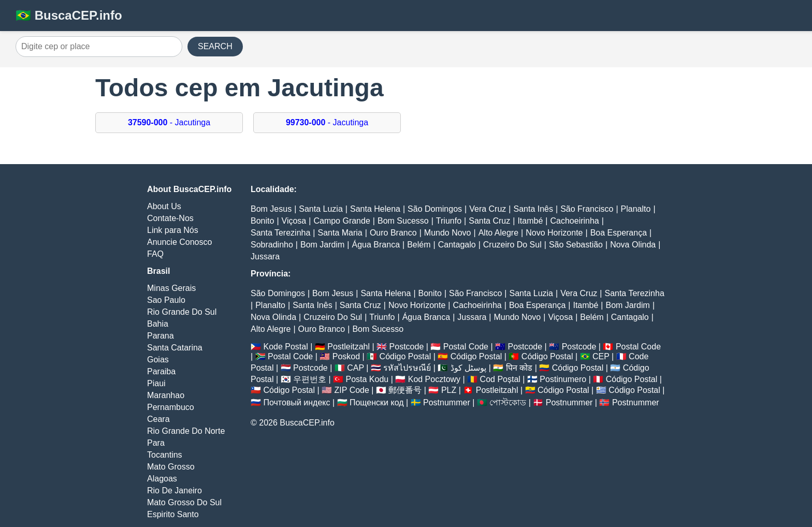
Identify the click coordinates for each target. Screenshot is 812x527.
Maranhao (166, 395)
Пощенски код (377, 402)
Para (156, 443)
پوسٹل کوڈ (468, 368)
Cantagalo (457, 245)
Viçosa (294, 221)
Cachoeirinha (574, 221)
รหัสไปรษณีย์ (407, 368)
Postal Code (466, 347)
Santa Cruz (489, 221)
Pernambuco (171, 407)
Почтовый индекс (296, 402)
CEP (601, 356)
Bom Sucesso (403, 221)
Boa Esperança (619, 233)
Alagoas (162, 479)
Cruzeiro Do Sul (512, 245)
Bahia (158, 324)
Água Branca (376, 245)
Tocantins (165, 455)
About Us (164, 206)
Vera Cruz (488, 209)
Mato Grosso (171, 467)
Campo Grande (342, 221)
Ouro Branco (393, 233)
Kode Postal (285, 347)
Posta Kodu (367, 379)
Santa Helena (375, 209)
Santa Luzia (321, 209)
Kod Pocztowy (434, 379)
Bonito (262, 221)
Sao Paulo (166, 300)
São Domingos (435, 209)
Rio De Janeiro (175, 491)
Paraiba (161, 371)
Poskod (346, 356)
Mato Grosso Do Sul (184, 502)
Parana (161, 336)
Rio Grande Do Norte (186, 431)
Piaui (156, 383)
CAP (356, 368)
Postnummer (447, 402)
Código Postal (405, 356)
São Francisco (587, 209)
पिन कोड (519, 368)
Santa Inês (534, 209)
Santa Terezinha (280, 233)
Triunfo (449, 221)
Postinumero (563, 379)
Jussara (265, 257)
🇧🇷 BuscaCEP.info (69, 15)
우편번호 (310, 379)
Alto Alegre (498, 233)
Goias (158, 360)
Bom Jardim (322, 245)
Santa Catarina (175, 348)
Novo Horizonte (554, 233)
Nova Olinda (633, 245)
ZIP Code (352, 390)
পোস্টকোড (508, 402)
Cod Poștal (500, 379)
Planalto (636, 209)
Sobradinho (272, 245)
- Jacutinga (169, 122)
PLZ (449, 390)
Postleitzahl (349, 347)
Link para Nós (173, 230)
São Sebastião (576, 245)
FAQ (155, 254)
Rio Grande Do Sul (182, 312)
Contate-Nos (170, 218)
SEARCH (215, 46)
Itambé (530, 221)
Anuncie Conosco (179, 242)
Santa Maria (340, 233)
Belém (419, 245)
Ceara (158, 419)
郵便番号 (405, 390)
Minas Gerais (171, 288)
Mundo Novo (448, 233)
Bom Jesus (271, 209)
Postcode (407, 347)
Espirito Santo (173, 514)
